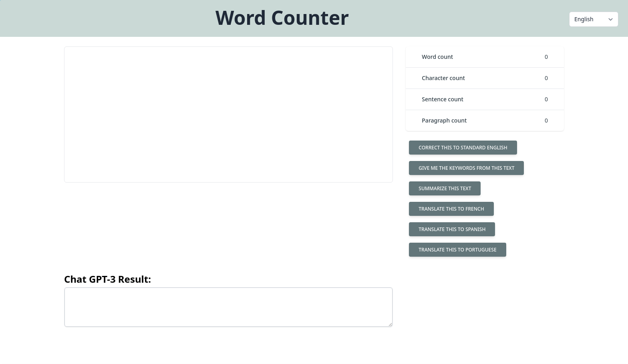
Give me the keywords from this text (466, 168)
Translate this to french (451, 209)
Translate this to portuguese (457, 250)
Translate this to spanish (452, 229)
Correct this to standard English (463, 148)
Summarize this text (445, 188)
